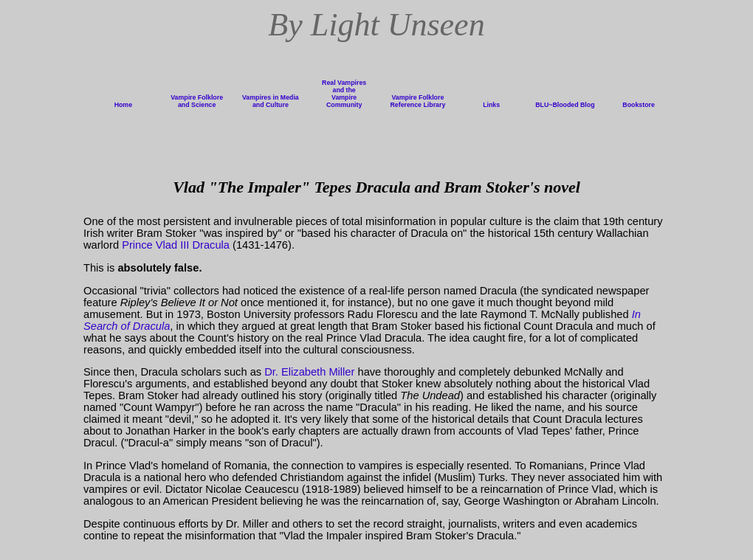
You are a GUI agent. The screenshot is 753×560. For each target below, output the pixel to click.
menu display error (376, 98)
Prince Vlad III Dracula (176, 245)
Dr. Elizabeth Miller (309, 372)
